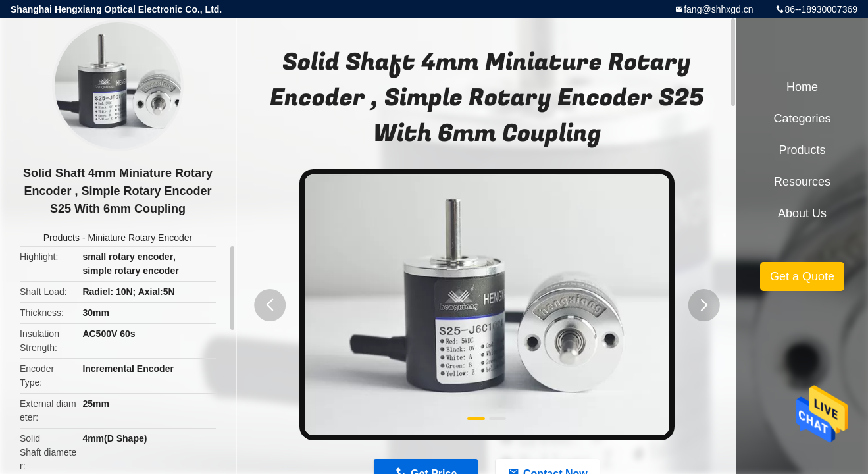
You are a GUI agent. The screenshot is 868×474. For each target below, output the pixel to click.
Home (802, 87)
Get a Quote (802, 276)
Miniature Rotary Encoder (140, 238)
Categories (802, 118)
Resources (802, 182)
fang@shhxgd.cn (718, 9)
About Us (802, 213)
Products (62, 238)
